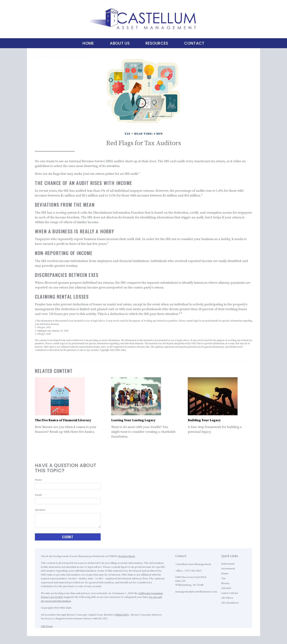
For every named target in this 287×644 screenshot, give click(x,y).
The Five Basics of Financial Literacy (63, 420)
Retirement (228, 564)
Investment (228, 569)
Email (38, 495)
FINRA (119, 615)
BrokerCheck (127, 556)
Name (38, 480)
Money (225, 583)
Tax (223, 578)
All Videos (227, 598)
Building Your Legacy (204, 420)
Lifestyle (226, 588)
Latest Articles (230, 593)
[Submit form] (68, 537)
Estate (225, 574)
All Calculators (230, 603)
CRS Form (47, 626)
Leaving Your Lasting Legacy (133, 420)
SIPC (126, 615)
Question (40, 510)
